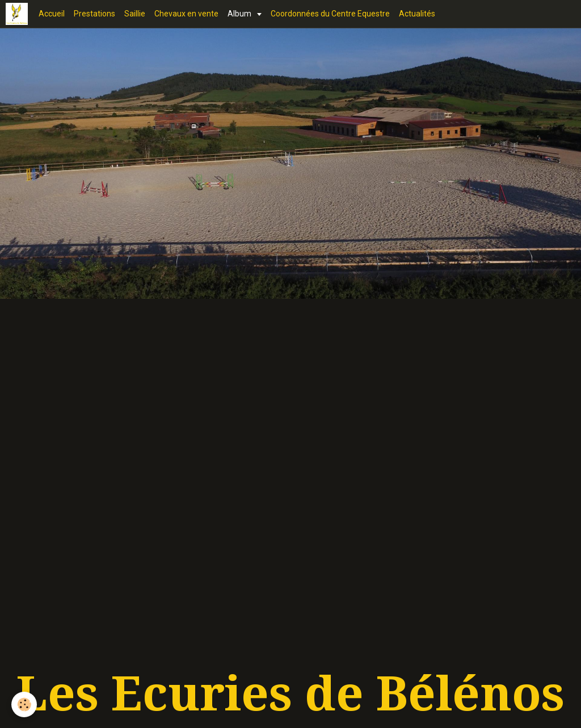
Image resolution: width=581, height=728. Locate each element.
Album (240, 14)
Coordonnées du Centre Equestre (330, 14)
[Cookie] (24, 704)
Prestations (94, 14)
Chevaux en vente (186, 14)
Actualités (417, 14)
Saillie (135, 14)
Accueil (52, 14)
